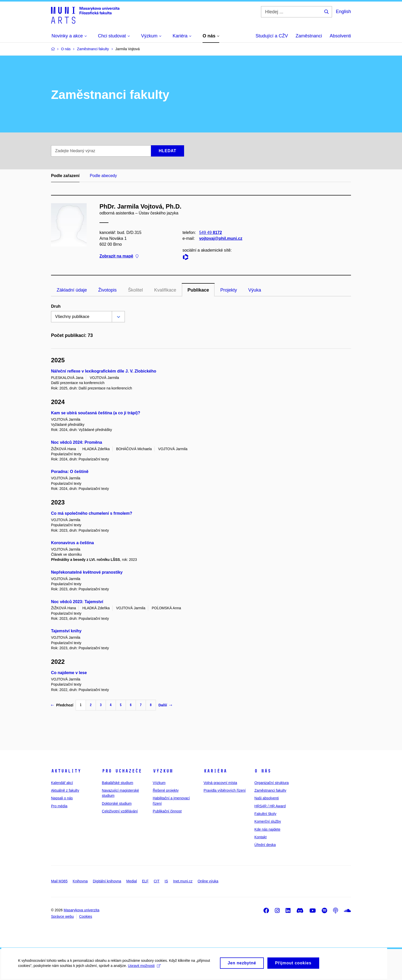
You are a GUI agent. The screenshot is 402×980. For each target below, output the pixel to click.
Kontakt (260, 837)
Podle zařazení (65, 176)
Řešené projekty (166, 790)
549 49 (211, 233)
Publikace (198, 290)
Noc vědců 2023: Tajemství (77, 602)
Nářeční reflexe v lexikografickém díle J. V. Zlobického (104, 371)
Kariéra (215, 771)
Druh (56, 306)
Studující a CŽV (272, 36)
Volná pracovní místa (220, 783)
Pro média (59, 806)
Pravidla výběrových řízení (225, 790)
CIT (157, 881)
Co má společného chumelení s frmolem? (92, 513)
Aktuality (66, 771)
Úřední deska (265, 845)
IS (166, 881)
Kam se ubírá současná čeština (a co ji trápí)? (96, 413)
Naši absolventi (267, 798)
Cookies (86, 916)
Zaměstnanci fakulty (270, 790)
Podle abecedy (103, 176)
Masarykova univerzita (81, 910)
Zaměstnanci (309, 36)
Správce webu (62, 916)
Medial (132, 881)
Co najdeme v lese (69, 673)
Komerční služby (268, 821)
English (343, 12)
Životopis (107, 290)
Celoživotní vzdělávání (120, 811)
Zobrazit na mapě (119, 256)
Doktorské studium (117, 803)
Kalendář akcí (62, 783)
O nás (263, 771)
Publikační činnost (167, 811)
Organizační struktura (272, 783)
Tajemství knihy (66, 631)
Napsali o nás (62, 798)
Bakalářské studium (117, 783)
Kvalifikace (165, 290)
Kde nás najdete (267, 829)
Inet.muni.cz (183, 881)
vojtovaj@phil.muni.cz (221, 238)
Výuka (255, 290)
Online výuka (208, 881)
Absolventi (340, 36)
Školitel (135, 290)
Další (165, 705)
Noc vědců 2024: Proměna (77, 442)
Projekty (229, 290)
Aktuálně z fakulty (65, 790)
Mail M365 (59, 881)
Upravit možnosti (144, 970)
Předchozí (62, 705)
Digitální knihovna (107, 881)
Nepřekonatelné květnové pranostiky (87, 572)
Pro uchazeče (122, 771)
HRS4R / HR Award (270, 806)
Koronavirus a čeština (72, 543)
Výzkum (163, 771)
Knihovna (80, 881)
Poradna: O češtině (70, 472)
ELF (145, 881)
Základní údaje (72, 290)
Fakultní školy (265, 814)
